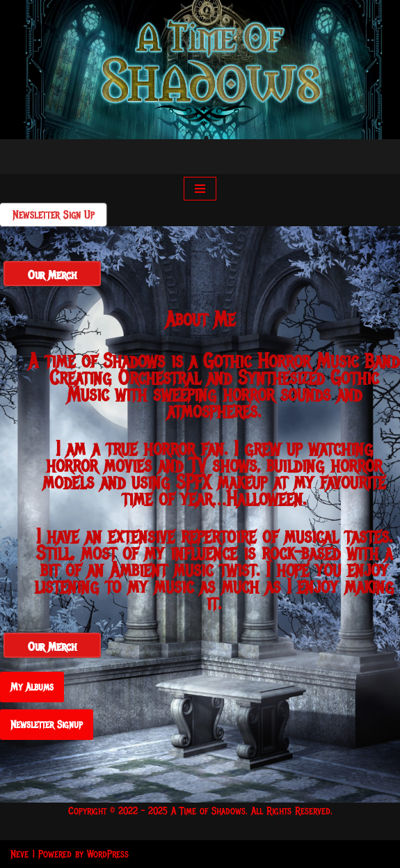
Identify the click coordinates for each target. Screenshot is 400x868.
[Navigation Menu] (200, 189)
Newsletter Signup (47, 725)
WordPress (108, 854)
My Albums (32, 687)
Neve (19, 854)
